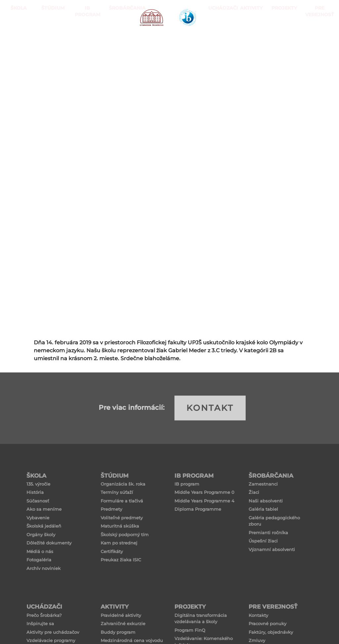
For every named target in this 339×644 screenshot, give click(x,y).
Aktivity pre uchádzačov (53, 632)
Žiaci (254, 492)
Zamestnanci (263, 484)
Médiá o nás (40, 551)
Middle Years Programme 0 (204, 492)
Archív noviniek (44, 568)
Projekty (281, 33)
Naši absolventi (266, 501)
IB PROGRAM (85, 33)
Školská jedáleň (44, 526)
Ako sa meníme (44, 509)
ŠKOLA (17, 33)
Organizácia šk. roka (123, 484)
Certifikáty (112, 551)
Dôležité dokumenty (49, 543)
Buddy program (118, 632)
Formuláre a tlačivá (122, 501)
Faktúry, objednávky (271, 632)
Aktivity (249, 33)
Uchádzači (218, 33)
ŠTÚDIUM (51, 33)
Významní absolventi (272, 549)
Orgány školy (41, 535)
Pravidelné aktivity (121, 615)
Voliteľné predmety (122, 518)
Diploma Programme (198, 509)
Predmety (111, 509)
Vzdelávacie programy (51, 640)
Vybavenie (38, 518)
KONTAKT (210, 408)
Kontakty (258, 615)
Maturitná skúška (120, 526)
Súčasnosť (38, 501)
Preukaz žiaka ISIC (121, 560)
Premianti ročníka (268, 533)
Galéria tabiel (263, 509)
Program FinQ (190, 630)
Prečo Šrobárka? (44, 615)
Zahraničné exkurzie (123, 623)
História (35, 492)
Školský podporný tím (125, 535)
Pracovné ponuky (267, 623)
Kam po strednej (119, 543)
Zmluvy (257, 640)
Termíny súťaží (117, 492)
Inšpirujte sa (40, 623)
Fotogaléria (39, 560)
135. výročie (38, 484)
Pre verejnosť (318, 33)
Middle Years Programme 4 (204, 501)
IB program (187, 484)
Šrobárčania (120, 33)
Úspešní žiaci (263, 541)
